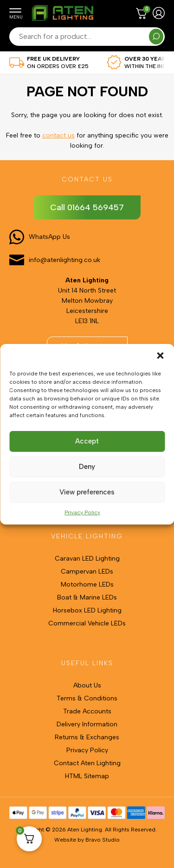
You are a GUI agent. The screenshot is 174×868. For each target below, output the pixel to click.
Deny (87, 467)
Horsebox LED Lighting (87, 610)
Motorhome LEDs (87, 584)
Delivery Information (87, 724)
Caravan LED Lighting (87, 559)
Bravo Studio (103, 840)
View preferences (87, 492)
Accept (87, 441)
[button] (160, 356)
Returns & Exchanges (87, 737)
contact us (58, 135)
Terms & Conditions (87, 698)
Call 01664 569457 (87, 207)
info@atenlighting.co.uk (64, 260)
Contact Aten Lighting (87, 763)
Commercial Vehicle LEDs (87, 623)
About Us (87, 685)
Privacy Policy (82, 512)
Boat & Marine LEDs (87, 597)
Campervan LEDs (87, 571)
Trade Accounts (87, 711)
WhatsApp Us (49, 237)
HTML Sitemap (87, 776)
